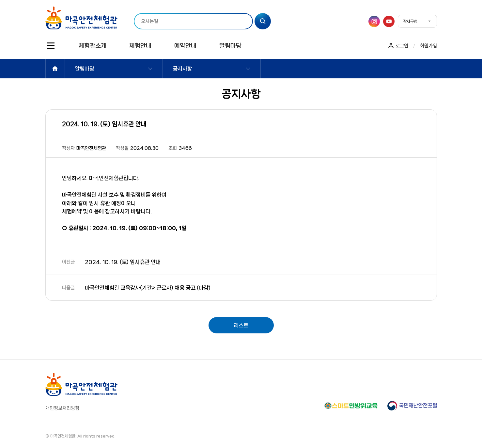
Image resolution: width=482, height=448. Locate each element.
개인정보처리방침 (62, 408)
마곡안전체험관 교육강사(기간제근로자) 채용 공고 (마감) (148, 288)
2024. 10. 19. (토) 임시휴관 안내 (123, 262)
